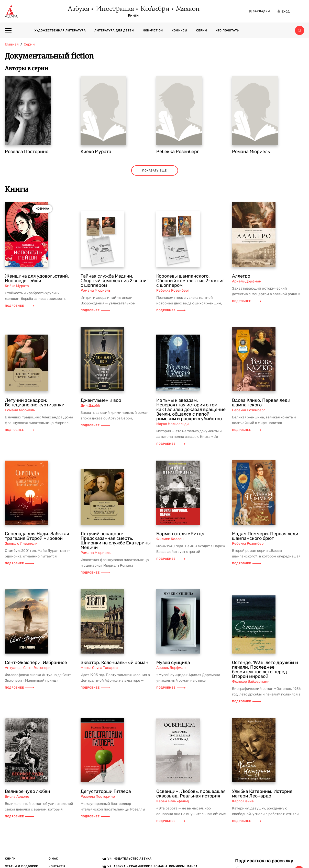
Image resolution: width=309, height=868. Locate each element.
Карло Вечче (243, 801)
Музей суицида (173, 663)
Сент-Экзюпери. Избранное (36, 663)
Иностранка (115, 9)
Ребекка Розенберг (178, 152)
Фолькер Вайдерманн (251, 682)
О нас (53, 859)
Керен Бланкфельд (173, 801)
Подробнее (19, 306)
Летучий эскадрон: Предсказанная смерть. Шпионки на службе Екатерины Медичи (116, 541)
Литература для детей (114, 31)
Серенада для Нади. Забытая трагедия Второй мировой (37, 536)
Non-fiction (153, 31)
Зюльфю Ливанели (21, 544)
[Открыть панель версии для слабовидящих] (300, 11)
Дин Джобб (90, 406)
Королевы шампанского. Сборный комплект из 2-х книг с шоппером (190, 281)
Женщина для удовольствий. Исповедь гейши (37, 278)
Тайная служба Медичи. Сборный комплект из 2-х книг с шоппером (115, 281)
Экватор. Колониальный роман (114, 663)
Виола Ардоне (17, 797)
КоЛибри (155, 9)
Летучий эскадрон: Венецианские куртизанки (35, 403)
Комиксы (179, 31)
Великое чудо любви (27, 791)
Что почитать (227, 31)
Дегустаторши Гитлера (106, 791)
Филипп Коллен (170, 539)
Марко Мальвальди (173, 424)
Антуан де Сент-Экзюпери (28, 668)
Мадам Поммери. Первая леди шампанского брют (265, 536)
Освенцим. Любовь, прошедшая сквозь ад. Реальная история (191, 794)
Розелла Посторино (27, 152)
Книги (133, 16)
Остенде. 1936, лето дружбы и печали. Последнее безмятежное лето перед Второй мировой (265, 669)
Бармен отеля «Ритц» (180, 534)
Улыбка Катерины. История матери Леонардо (262, 794)
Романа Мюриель (251, 152)
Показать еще (154, 171)
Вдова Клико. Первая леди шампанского (261, 403)
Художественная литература (60, 31)
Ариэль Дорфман (247, 281)
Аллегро (241, 276)
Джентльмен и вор (101, 400)
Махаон (187, 9)
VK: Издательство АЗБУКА (129, 859)
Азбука (78, 9)
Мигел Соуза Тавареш (99, 668)
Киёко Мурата (96, 152)
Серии (202, 31)
